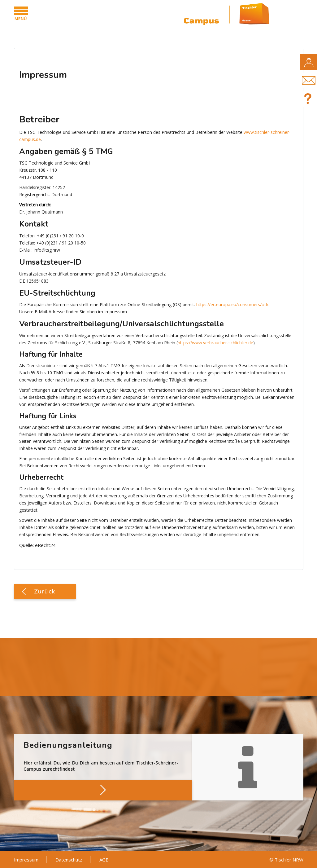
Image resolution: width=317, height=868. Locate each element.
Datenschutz (69, 860)
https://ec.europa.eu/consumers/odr (232, 304)
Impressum (26, 860)
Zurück (45, 591)
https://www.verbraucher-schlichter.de (215, 343)
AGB (104, 860)
